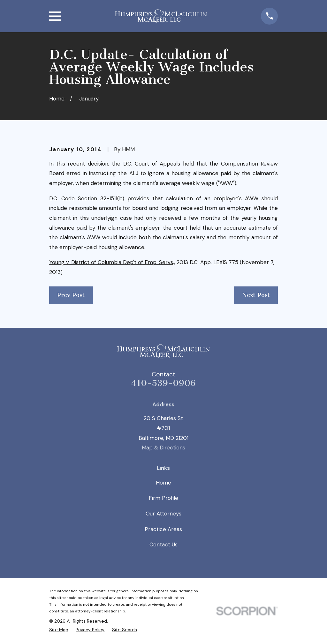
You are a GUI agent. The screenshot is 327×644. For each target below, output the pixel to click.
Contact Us (163, 544)
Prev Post (71, 295)
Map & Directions (163, 448)
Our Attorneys (163, 514)
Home (163, 483)
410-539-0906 (163, 383)
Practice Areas (163, 529)
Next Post (256, 295)
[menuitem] (59, 630)
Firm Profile (163, 498)
